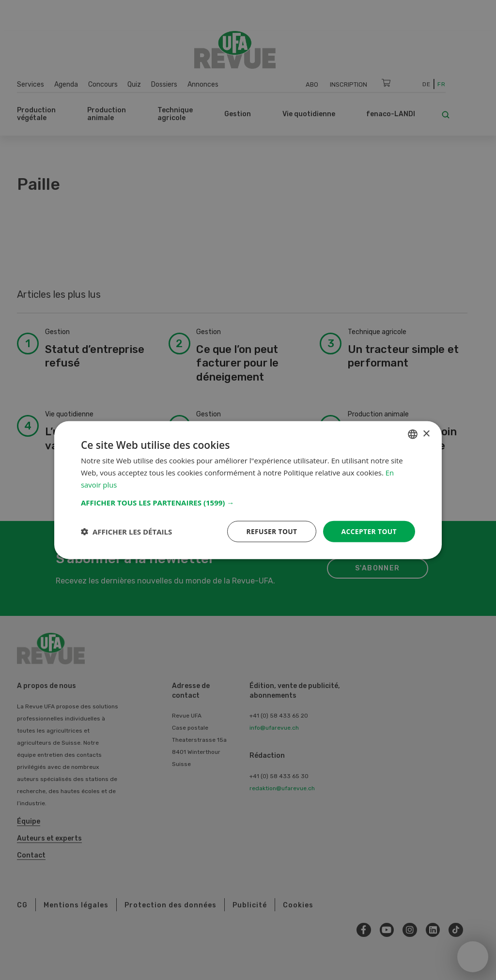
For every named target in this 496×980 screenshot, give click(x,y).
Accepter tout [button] (369, 531)
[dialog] (248, 490)
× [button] (426, 434)
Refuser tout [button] (271, 531)
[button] (248, 502)
